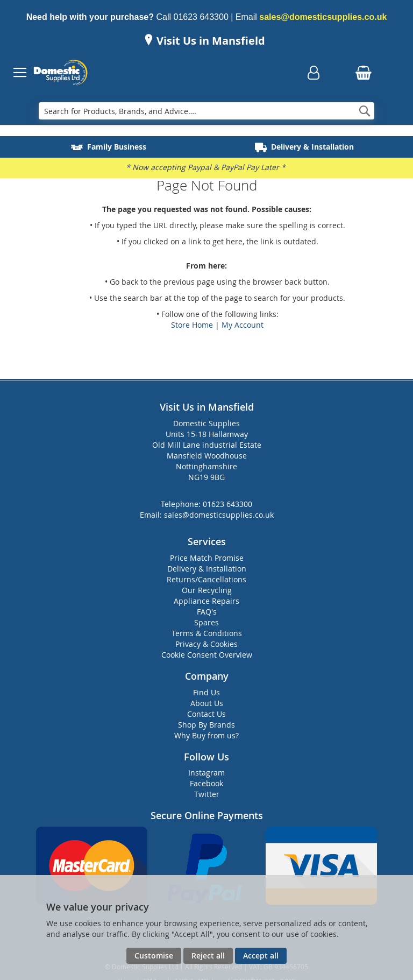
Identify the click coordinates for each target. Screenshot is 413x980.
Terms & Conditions (207, 633)
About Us (207, 703)
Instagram (206, 773)
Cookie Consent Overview (207, 655)
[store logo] (60, 73)
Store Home (192, 325)
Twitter (207, 794)
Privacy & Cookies (206, 644)
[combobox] (206, 111)
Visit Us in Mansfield (209, 41)
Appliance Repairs (206, 601)
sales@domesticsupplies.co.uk (323, 17)
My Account (243, 325)
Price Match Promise (207, 558)
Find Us (206, 692)
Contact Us (206, 714)
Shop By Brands (206, 725)
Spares (206, 622)
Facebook (206, 783)
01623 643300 (201, 17)
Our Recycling (207, 590)
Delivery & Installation (207, 569)
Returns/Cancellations (206, 579)
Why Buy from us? (206, 735)
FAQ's (207, 612)
